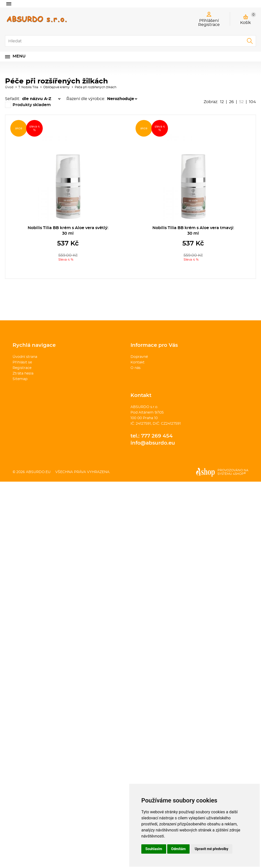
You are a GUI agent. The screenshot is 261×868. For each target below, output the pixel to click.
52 (241, 102)
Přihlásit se (22, 362)
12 (222, 102)
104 (252, 102)
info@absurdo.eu (153, 443)
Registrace (22, 368)
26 (231, 102)
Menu (19, 56)
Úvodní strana (25, 357)
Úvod (9, 87)
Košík (248, 18)
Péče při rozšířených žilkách (96, 87)
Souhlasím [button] (154, 849)
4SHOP (239, 474)
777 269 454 (157, 436)
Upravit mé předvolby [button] (211, 849)
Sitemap (20, 379)
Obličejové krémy (56, 87)
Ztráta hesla (23, 374)
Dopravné (139, 357)
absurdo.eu (38, 472)
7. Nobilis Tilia (28, 87)
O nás (136, 368)
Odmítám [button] (179, 849)
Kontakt (138, 362)
